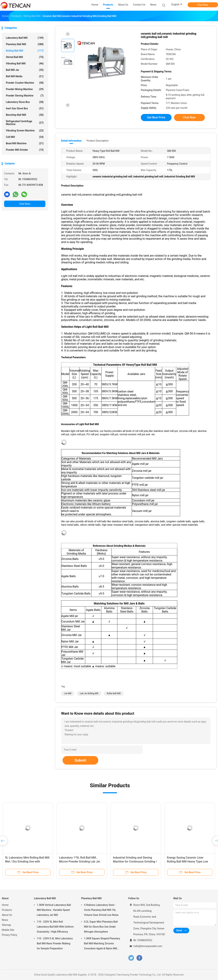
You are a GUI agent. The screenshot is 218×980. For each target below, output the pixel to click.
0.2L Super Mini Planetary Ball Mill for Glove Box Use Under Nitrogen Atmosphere (101, 927)
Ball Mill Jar (25, 70)
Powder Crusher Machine (25, 83)
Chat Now (203, 5)
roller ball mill (114, 693)
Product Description (97, 141)
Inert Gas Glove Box (25, 108)
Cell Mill (25, 137)
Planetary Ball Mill (25, 44)
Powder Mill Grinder (25, 150)
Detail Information (71, 141)
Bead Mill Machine (25, 143)
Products (7, 910)
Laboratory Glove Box (25, 102)
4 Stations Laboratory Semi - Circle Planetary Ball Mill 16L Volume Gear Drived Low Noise (101, 910)
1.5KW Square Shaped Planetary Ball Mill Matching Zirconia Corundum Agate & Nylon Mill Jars (102, 944)
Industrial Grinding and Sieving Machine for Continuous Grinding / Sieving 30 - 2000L (135, 862)
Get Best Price (156, 117)
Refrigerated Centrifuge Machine (25, 123)
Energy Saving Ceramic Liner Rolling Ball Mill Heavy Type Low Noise (187, 862)
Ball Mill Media (25, 76)
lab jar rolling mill (89, 693)
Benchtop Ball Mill (25, 115)
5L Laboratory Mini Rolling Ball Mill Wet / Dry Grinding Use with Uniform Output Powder (27, 862)
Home (5, 905)
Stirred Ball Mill (25, 57)
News (5, 920)
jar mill (68, 693)
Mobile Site (8, 930)
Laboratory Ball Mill (25, 38)
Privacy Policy (9, 935)
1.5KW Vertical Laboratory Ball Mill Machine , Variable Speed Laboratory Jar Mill (54, 910)
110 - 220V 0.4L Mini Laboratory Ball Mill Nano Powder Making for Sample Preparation (55, 943)
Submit (80, 760)
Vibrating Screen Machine (25, 131)
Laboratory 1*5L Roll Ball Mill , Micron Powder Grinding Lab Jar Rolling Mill (80, 862)
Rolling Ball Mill (25, 51)
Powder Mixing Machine (25, 89)
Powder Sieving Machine (25, 96)
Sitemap (6, 925)
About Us (7, 915)
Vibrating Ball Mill (25, 63)
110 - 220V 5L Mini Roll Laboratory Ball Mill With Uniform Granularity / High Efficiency (55, 927)
